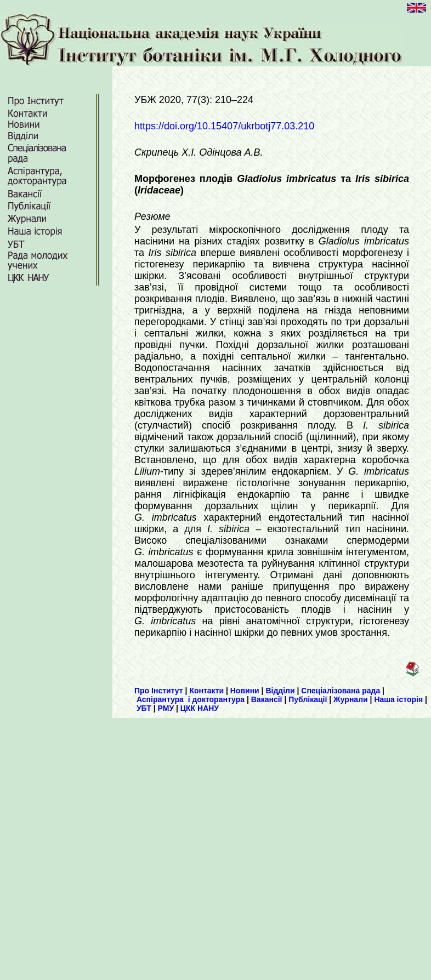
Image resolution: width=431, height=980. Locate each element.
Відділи (280, 691)
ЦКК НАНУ (200, 708)
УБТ (144, 708)
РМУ (166, 708)
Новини (245, 691)
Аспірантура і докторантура (191, 699)
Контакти (206, 691)
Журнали (351, 699)
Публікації (308, 699)
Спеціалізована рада (341, 691)
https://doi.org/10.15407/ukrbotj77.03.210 (224, 126)
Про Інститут (159, 691)
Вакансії (267, 699)
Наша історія (398, 699)
